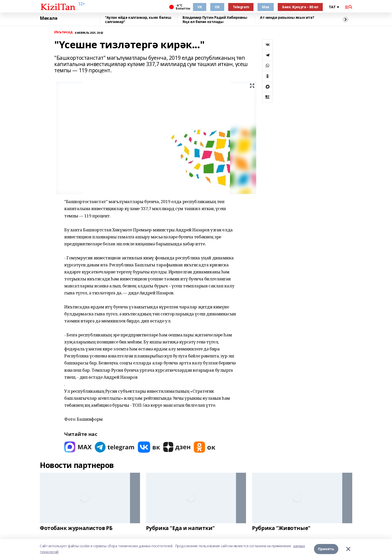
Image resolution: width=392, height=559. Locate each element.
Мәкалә (48, 18)
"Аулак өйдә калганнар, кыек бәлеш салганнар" (138, 20)
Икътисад (63, 32)
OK (217, 7)
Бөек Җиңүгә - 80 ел (300, 7)
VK (200, 7)
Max (266, 7)
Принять (326, 549)
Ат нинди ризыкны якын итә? (287, 18)
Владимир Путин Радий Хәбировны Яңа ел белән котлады (215, 20)
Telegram (241, 7)
